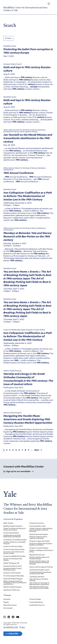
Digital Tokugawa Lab (11, 563)
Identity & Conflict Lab (11, 590)
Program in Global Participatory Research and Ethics (41, 544)
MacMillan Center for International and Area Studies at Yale (25, 9)
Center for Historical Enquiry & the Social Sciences (14, 529)
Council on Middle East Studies (14, 556)
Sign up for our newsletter (18, 471)
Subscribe (13, 634)
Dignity (6, 602)
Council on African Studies (13, 547)
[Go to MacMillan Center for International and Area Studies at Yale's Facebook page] (13, 617)
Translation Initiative (37, 577)
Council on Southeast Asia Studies (13, 559)
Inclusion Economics (37, 523)
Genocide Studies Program (13, 579)
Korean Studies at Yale (38, 526)
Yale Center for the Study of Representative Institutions (39, 584)
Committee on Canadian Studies (15, 540)
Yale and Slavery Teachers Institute (39, 580)
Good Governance (10, 605)
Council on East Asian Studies (14, 550)
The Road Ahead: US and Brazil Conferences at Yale (40, 573)
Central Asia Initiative (11, 533)
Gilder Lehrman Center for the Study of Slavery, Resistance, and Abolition (15, 583)
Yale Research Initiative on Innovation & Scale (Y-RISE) (39, 588)
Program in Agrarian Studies (40, 541)
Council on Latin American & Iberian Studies (14, 553)
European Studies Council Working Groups (13, 569)
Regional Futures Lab (37, 555)
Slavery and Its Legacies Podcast (41, 567)
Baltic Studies (8, 523)
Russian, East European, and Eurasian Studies (39, 558)
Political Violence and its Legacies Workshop (38, 538)
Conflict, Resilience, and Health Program (14, 543)
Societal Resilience (36, 602)
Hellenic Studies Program (13, 587)
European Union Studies (12, 573)
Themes (7, 595)
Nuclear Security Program (39, 534)
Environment (8, 608)
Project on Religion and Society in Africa (41, 551)
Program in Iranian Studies (39, 548)
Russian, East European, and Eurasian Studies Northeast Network (39, 563)
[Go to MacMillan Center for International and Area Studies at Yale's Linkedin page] (9, 617)
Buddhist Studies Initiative (13, 526)
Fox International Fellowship (14, 576)
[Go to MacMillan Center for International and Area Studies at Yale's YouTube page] (18, 617)
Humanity (7, 599)
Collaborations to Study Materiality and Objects (12, 536)
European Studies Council (13, 566)
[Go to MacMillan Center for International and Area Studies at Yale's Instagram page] (5, 617)
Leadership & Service (37, 605)
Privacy (22, 627)
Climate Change (35, 599)
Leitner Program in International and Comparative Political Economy (41, 530)
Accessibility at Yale (11, 627)
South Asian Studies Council (40, 570)
